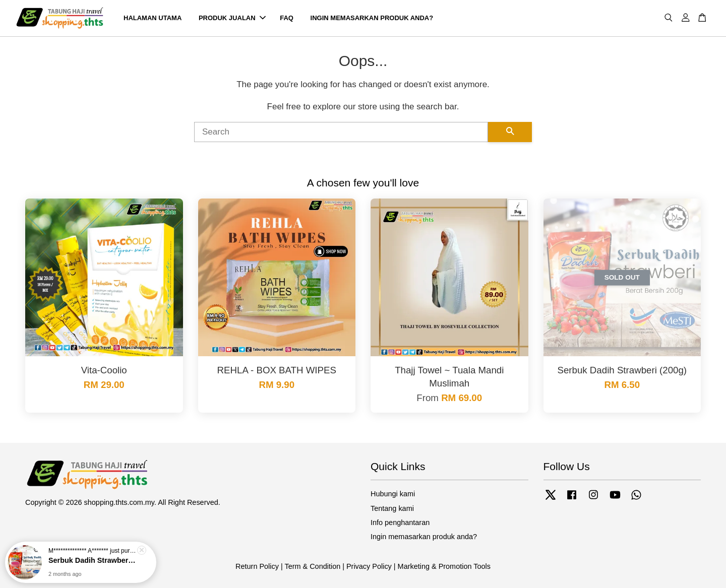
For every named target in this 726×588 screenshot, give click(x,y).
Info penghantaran (400, 522)
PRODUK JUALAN (232, 18)
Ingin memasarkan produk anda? (424, 537)
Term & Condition (312, 566)
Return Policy (257, 566)
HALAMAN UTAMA (153, 18)
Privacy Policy (369, 566)
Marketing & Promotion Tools (444, 566)
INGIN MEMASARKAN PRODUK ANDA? (372, 18)
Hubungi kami (393, 494)
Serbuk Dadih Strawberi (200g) (93, 560)
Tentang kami (392, 508)
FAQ (287, 18)
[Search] (341, 132)
